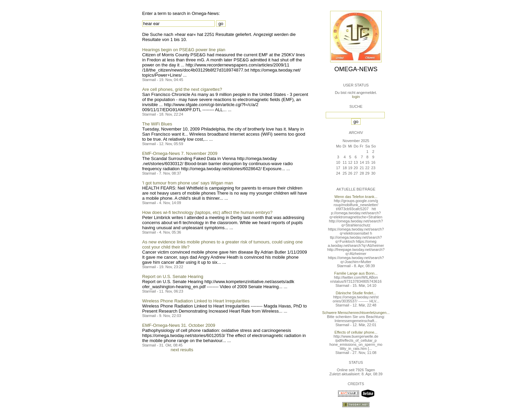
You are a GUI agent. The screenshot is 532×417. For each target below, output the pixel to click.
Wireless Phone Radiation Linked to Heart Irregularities (196, 301)
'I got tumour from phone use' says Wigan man (188, 183)
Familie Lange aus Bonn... (356, 273)
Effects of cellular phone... (356, 332)
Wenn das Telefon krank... (356, 197)
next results (182, 350)
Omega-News (356, 69)
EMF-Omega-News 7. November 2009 (180, 153)
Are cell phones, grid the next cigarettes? (182, 89)
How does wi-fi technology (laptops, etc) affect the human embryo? (207, 212)
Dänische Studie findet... (356, 293)
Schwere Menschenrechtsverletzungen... (356, 313)
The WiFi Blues (157, 124)
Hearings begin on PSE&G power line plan (184, 50)
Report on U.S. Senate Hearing (173, 276)
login (356, 97)
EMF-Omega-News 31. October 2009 (179, 325)
